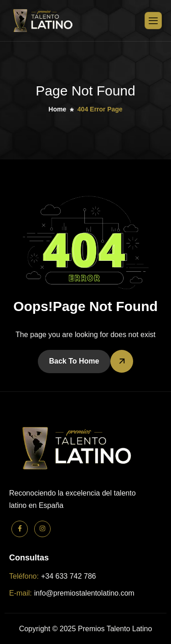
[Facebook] (20, 529)
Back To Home (74, 361)
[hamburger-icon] (153, 21)
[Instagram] (42, 529)
